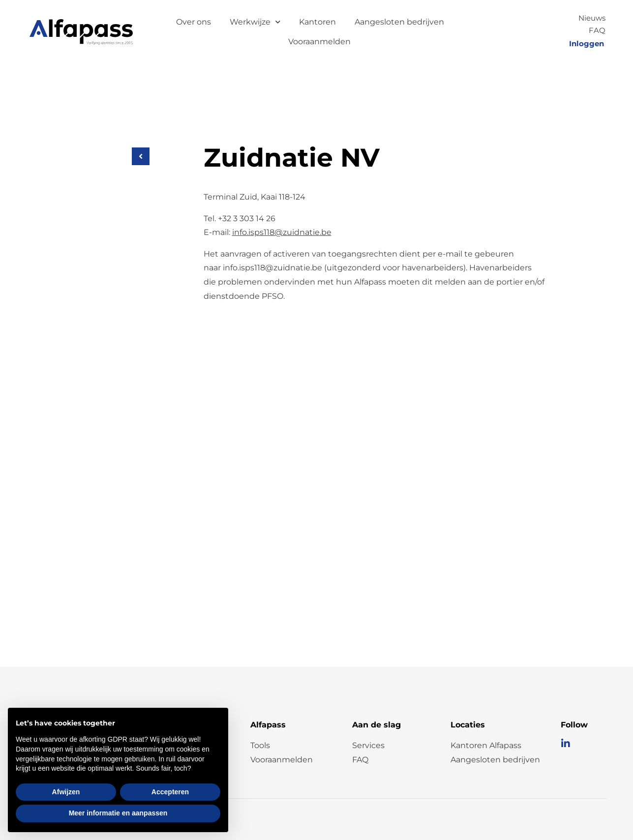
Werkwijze (255, 22)
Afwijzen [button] (66, 792)
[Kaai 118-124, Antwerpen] (317, 480)
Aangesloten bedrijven (399, 22)
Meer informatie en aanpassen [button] (118, 813)
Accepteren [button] (170, 792)
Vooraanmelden (319, 42)
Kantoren (317, 22)
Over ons (194, 22)
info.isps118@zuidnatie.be (282, 232)
